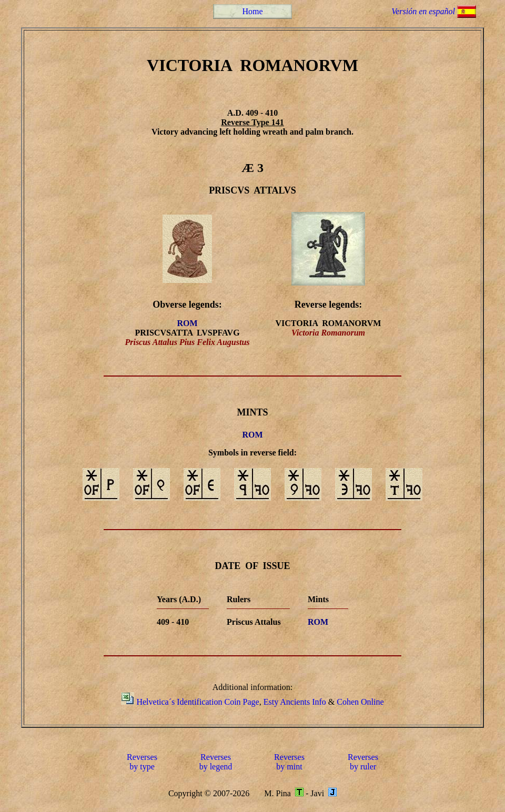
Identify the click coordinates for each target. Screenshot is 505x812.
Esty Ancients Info (295, 702)
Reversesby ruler (363, 762)
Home (252, 11)
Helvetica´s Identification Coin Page (198, 702)
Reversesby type (142, 762)
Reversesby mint (289, 762)
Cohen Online (360, 702)
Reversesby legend (216, 762)
